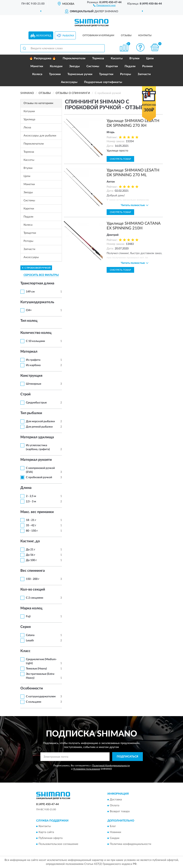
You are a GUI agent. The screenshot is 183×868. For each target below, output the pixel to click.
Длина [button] (26, 488)
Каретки (112, 66)
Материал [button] (29, 352)
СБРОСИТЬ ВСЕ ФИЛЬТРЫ (41, 275)
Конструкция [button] (31, 376)
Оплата (115, 806)
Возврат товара (120, 811)
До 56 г (31, 555)
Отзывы (126, 35)
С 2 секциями (35, 598)
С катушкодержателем (41, 697)
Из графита (33, 360)
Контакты (145, 35)
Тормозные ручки (80, 74)
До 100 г (31, 560)
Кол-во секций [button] (33, 590)
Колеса (37, 74)
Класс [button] (25, 651)
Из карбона (33, 365)
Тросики (55, 74)
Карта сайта (46, 832)
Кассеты (117, 58)
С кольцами (34, 702)
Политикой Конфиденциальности (111, 766)
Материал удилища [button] (37, 437)
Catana (30, 635)
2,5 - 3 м (31, 502)
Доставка (116, 800)
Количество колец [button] (36, 333)
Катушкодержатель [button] (37, 302)
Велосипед (44, 36)
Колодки (56, 66)
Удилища (29, 119)
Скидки (115, 838)
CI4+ (29, 310)
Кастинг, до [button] (30, 541)
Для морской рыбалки (40, 421)
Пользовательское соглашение (58, 844)
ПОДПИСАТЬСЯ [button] (128, 757)
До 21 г (31, 550)
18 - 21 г (31, 520)
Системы (93, 66)
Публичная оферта (51, 838)
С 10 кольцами (35, 341)
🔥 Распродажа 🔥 (43, 58)
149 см (30, 292)
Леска (27, 128)
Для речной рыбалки (39, 427)
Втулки (134, 58)
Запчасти (144, 74)
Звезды (74, 66)
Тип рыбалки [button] (31, 413)
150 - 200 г (33, 579)
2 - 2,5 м (31, 496)
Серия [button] (26, 627)
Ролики (147, 66)
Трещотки (106, 74)
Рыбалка (68, 36)
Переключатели (74, 58)
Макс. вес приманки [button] (37, 512)
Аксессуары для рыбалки (40, 136)
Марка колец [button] (31, 608)
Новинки (115, 832)
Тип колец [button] (29, 321)
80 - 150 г (32, 531)
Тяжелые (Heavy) (36, 669)
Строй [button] (26, 394)
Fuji (28, 616)
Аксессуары (69, 82)
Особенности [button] (32, 688)
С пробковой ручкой (39, 477)
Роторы (126, 74)
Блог (113, 826)
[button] (104, 5)
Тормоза (98, 58)
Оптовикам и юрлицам (98, 35)
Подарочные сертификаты (103, 82)
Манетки (37, 66)
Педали (130, 66)
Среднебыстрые (36, 403)
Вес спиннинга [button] (33, 571)
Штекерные (34, 384)
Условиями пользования (87, 769)
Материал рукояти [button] (36, 460)
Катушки (29, 111)
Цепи (150, 58)
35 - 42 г (31, 525)
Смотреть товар (120, 159)
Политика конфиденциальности (130, 844)
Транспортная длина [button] (37, 283)
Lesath (30, 641)
